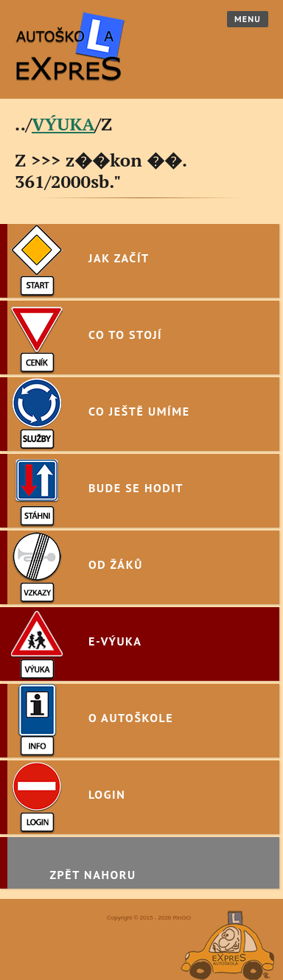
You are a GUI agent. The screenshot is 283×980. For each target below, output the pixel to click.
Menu (248, 19)
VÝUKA (63, 124)
